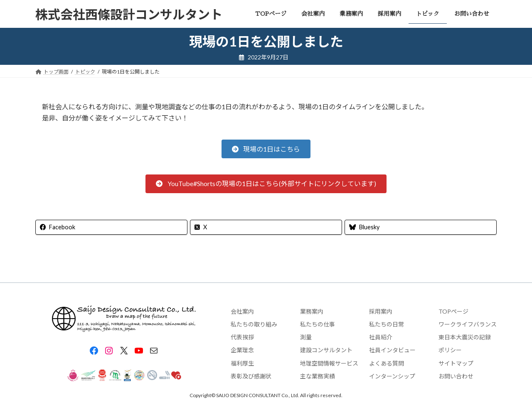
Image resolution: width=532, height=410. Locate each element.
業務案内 (312, 311)
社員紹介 (381, 337)
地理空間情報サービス (329, 363)
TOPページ (453, 311)
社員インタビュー (392, 350)
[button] (266, 149)
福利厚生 (242, 363)
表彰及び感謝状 (251, 376)
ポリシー (450, 350)
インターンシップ (392, 376)
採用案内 (381, 311)
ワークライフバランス (468, 324)
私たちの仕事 (318, 324)
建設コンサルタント (326, 350)
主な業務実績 (318, 376)
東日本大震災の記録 (465, 337)
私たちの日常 (387, 324)
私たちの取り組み (254, 324)
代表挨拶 (242, 337)
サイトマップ (456, 363)
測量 (306, 337)
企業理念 (242, 350)
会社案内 (242, 311)
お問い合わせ (456, 376)
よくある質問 (387, 363)
